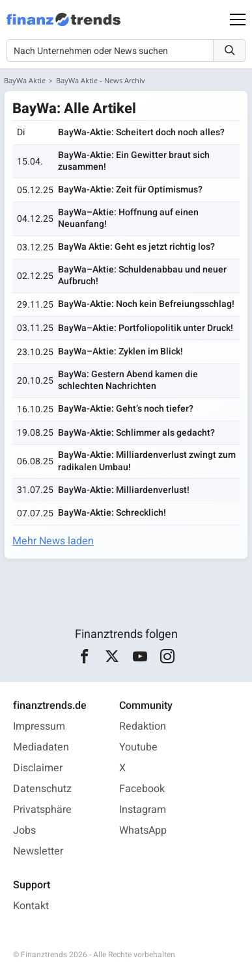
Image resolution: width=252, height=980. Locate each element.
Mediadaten (41, 747)
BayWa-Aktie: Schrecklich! (112, 513)
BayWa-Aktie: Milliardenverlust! (124, 490)
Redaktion (143, 726)
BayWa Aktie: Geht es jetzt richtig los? (136, 247)
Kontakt (31, 906)
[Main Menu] (238, 20)
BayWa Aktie (25, 80)
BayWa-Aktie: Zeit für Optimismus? (130, 190)
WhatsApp (143, 830)
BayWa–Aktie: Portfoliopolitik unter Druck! (146, 328)
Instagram (143, 810)
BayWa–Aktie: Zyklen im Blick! (120, 351)
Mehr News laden (53, 541)
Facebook (142, 789)
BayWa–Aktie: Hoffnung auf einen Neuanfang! (128, 218)
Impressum (39, 726)
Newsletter (38, 851)
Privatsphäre (42, 810)
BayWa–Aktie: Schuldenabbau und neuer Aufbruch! (142, 275)
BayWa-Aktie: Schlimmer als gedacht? (136, 433)
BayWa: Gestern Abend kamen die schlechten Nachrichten (128, 380)
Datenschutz (42, 789)
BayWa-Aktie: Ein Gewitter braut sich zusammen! (134, 161)
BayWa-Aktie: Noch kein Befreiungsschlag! (146, 304)
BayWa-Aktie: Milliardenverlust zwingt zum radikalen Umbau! (147, 461)
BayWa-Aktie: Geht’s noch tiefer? (126, 409)
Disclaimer (38, 768)
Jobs (24, 830)
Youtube (138, 747)
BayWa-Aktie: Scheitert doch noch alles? (141, 132)
